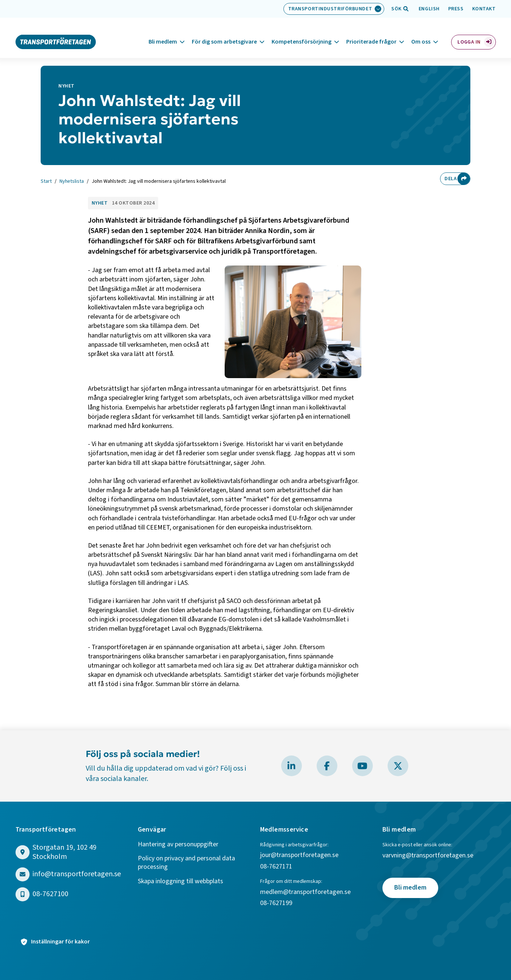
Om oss (421, 33)
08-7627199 (277, 903)
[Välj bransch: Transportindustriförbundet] (334, 9)
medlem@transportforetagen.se (305, 892)
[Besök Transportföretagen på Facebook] (327, 766)
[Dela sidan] (464, 179)
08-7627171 (276, 867)
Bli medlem (163, 33)
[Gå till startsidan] (56, 32)
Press (456, 9)
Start (46, 182)
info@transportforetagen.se (77, 874)
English (429, 9)
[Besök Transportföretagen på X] (398, 766)
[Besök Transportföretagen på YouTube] (362, 766)
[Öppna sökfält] (396, 9)
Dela (449, 179)
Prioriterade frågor (371, 33)
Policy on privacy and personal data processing (186, 863)
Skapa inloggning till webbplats (180, 882)
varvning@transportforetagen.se (428, 856)
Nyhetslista (72, 182)
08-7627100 (50, 894)
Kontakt (484, 9)
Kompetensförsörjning (302, 33)
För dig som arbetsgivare (224, 33)
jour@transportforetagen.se (299, 855)
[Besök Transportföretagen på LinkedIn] (292, 766)
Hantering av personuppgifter (178, 845)
